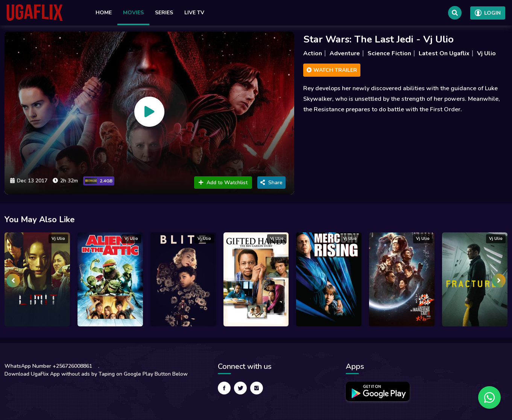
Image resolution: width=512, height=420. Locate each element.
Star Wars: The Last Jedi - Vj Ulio (378, 39)
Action (313, 53)
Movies (133, 13)
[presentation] (13, 281)
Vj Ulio (486, 53)
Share (271, 183)
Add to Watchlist (223, 183)
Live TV (194, 13)
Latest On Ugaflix (444, 53)
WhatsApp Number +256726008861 (48, 366)
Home (104, 13)
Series (164, 13)
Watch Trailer (332, 70)
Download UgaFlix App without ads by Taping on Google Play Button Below (96, 374)
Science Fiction (389, 53)
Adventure (345, 53)
